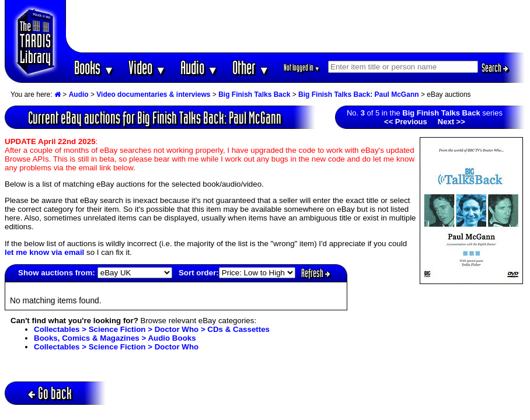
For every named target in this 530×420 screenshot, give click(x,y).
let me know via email (44, 252)
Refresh (316, 273)
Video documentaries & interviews (153, 94)
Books (94, 67)
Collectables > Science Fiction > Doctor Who (116, 347)
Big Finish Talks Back (254, 94)
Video (147, 67)
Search (495, 68)
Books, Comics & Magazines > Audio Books (115, 338)
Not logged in (302, 67)
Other (251, 67)
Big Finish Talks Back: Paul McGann (359, 94)
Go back (50, 393)
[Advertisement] (296, 26)
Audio (199, 67)
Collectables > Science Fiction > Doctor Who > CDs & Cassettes (152, 329)
